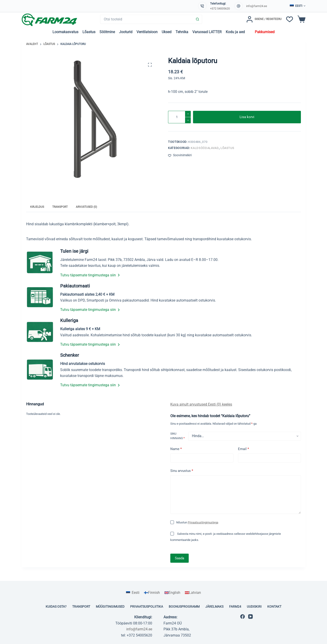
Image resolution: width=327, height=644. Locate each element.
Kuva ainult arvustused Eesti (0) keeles (201, 404)
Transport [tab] (60, 207)
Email (243, 449)
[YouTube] (250, 617)
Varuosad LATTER (207, 32)
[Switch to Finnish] (152, 593)
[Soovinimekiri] (290, 19)
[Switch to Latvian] (193, 593)
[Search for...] (147, 19)
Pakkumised (265, 32)
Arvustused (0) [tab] (86, 207)
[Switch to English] (172, 593)
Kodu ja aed (235, 32)
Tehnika (182, 32)
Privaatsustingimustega (203, 522)
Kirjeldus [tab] (37, 207)
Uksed (167, 32)
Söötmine (107, 32)
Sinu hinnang (177, 436)
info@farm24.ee (257, 6)
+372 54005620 (220, 9)
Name (176, 449)
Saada (180, 558)
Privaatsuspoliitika (147, 607)
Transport (81, 607)
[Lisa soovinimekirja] (180, 155)
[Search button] (198, 19)
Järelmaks (214, 607)
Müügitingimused (110, 607)
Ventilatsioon (147, 32)
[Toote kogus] (179, 117)
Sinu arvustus (182, 471)
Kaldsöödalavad (205, 148)
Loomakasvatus (65, 32)
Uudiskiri (254, 607)
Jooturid (126, 32)
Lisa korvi (247, 117)
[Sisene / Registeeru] (264, 19)
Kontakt (274, 607)
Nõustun (197, 522)
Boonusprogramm (184, 607)
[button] (298, 6)
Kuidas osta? (56, 607)
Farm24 (235, 607)
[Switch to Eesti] (133, 593)
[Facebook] (243, 617)
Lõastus (89, 32)
